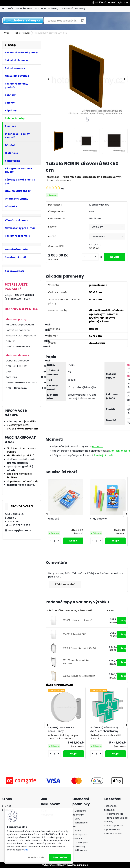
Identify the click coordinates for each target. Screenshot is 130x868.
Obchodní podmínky (47, 8)
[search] (82, 22)
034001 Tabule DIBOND (74, 634)
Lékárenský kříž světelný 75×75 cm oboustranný (104, 729)
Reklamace (81, 850)
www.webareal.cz (77, 865)
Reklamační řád (115, 814)
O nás (10, 8)
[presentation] (49, 79)
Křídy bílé (53, 519)
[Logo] (23, 21)
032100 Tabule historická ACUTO (79, 648)
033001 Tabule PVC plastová (77, 620)
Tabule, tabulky (22, 33)
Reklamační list (114, 834)
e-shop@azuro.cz (20, 530)
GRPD (78, 819)
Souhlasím (60, 857)
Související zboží (103, 455)
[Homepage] (3, 9)
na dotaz (97, 446)
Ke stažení (67, 8)
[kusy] (90, 257)
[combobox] (107, 227)
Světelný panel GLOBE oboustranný (61, 729)
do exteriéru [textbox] (98, 236)
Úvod (7, 33)
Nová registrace (119, 2)
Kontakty (80, 8)
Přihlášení (101, 2)
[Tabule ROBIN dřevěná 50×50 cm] (87, 79)
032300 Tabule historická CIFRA (79, 676)
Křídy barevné (98, 519)
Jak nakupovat (24, 8)
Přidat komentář (65, 584)
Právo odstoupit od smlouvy (80, 835)
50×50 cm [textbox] (98, 227)
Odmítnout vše (36, 857)
